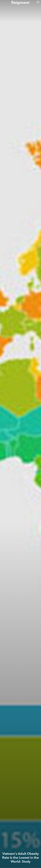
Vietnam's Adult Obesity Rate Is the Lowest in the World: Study (20, 858)
